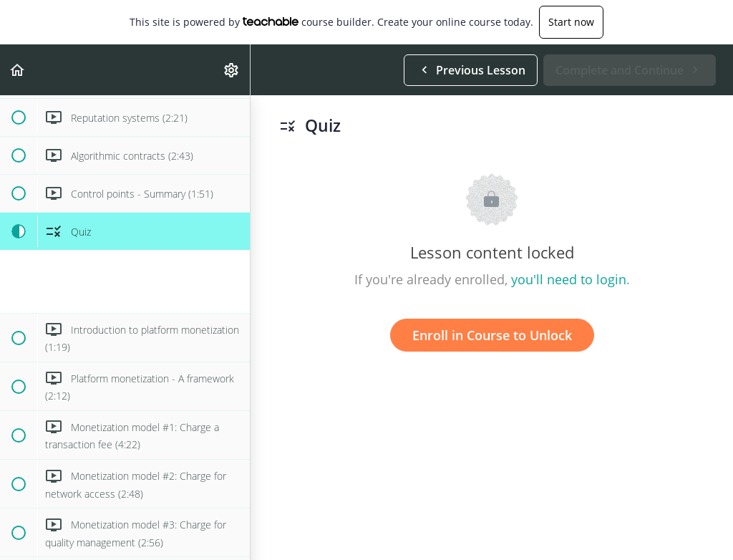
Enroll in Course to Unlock (492, 335)
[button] (18, 70)
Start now (571, 22)
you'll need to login (569, 279)
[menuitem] (232, 70)
